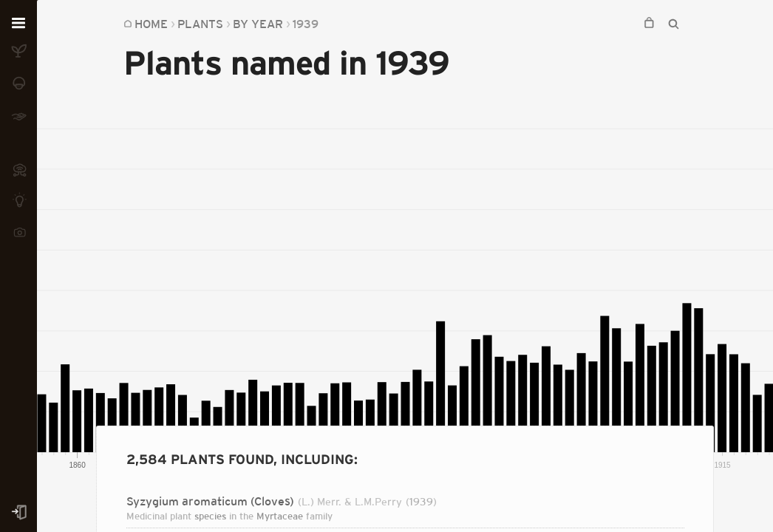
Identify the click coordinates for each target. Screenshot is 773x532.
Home (151, 24)
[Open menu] (18, 24)
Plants (200, 24)
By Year (258, 24)
